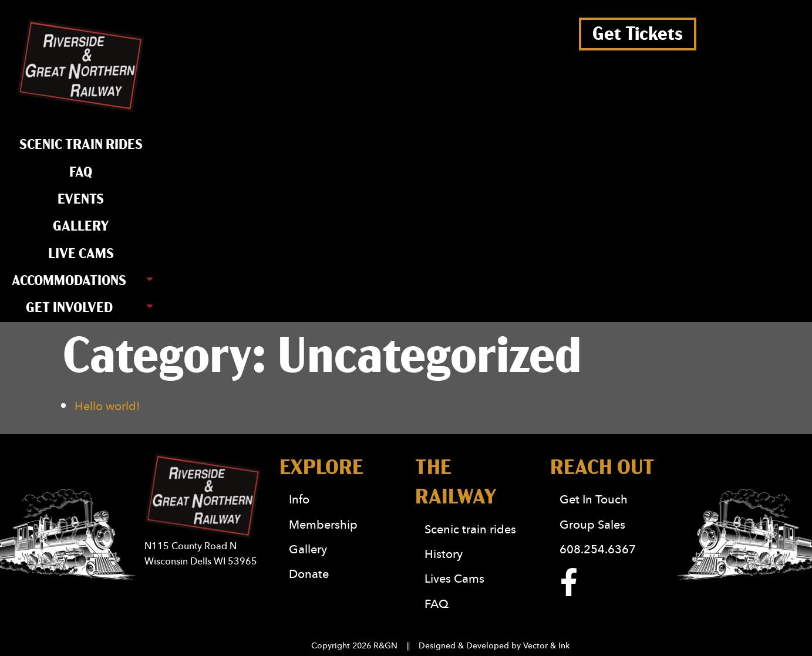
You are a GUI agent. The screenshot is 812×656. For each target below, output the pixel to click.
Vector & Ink (546, 645)
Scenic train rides (470, 529)
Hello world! (107, 406)
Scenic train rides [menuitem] (81, 145)
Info (299, 499)
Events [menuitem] (81, 199)
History (444, 554)
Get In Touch (594, 499)
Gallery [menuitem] (81, 226)
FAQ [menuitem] (81, 173)
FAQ (437, 603)
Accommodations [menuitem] (69, 281)
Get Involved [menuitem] (69, 308)
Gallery (308, 549)
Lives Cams (454, 578)
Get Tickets (638, 34)
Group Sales (592, 524)
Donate (309, 574)
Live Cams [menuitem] (81, 254)
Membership (323, 524)
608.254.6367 (598, 549)
